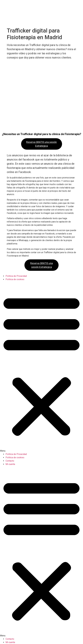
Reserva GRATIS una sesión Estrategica (41, 144)
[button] (41, 367)
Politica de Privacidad (16, 276)
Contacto (10, 461)
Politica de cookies (15, 279)
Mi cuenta (10, 464)
